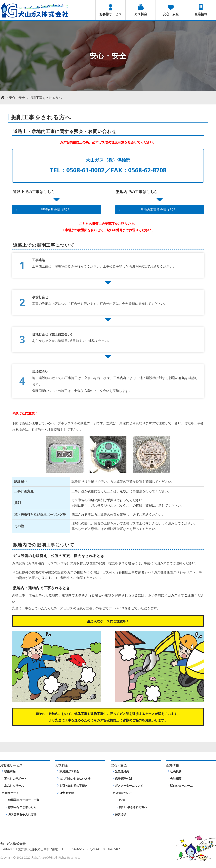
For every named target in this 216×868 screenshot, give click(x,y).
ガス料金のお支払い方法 (75, 779)
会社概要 (176, 779)
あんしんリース (14, 786)
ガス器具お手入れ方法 (22, 814)
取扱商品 (10, 771)
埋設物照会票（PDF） (56, 210)
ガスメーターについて (129, 786)
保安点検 (121, 814)
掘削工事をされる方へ (133, 807)
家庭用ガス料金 (69, 771)
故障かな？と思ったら (22, 807)
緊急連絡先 (122, 771)
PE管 (122, 800)
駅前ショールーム (181, 786)
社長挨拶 (176, 771)
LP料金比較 (67, 793)
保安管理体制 (123, 779)
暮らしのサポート (15, 779)
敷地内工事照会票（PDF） (160, 210)
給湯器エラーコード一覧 (24, 800)
